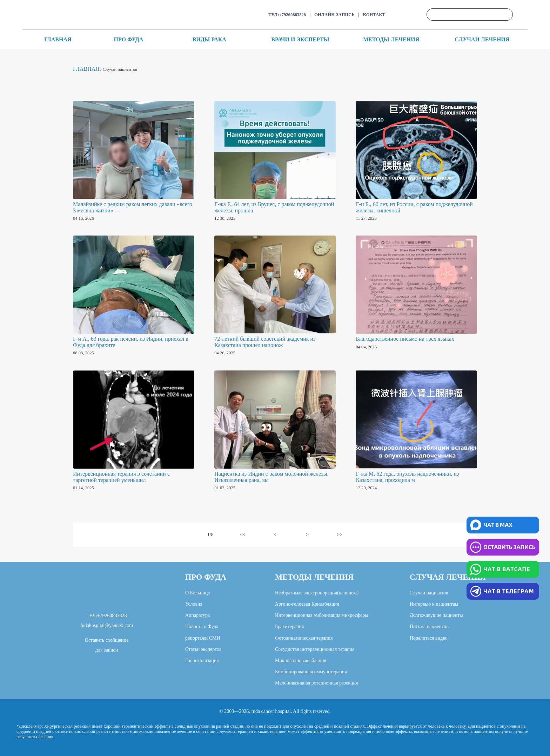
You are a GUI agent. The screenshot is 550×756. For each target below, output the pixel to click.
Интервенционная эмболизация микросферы (322, 615)
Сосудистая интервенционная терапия (315, 649)
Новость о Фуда (202, 626)
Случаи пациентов (429, 593)
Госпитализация (202, 660)
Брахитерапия (290, 626)
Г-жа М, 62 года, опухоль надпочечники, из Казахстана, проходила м (407, 477)
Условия (194, 604)
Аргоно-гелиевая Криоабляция (307, 604)
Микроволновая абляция (301, 660)
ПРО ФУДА (129, 39)
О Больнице (198, 593)
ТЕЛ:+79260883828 (287, 15)
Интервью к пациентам (434, 604)
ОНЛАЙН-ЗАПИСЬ (334, 15)
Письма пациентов (429, 626)
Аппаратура (197, 615)
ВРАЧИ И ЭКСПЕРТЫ (300, 39)
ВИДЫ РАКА (209, 39)
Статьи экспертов (203, 649)
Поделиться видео (429, 638)
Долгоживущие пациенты (436, 615)
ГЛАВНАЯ (58, 39)
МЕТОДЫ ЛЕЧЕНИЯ (391, 39)
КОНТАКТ (374, 15)
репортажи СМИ (203, 638)
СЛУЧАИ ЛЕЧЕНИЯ (482, 39)
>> (340, 535)
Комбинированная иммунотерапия (311, 672)
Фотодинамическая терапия (304, 638)
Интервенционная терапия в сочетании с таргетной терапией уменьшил (121, 477)
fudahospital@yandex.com (107, 625)
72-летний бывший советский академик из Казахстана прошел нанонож (265, 342)
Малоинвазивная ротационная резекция (316, 683)
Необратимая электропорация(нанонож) (317, 593)
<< (243, 535)
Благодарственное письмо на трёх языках (405, 339)
